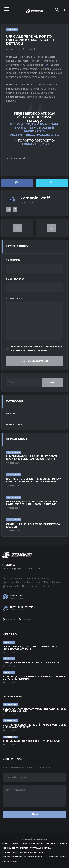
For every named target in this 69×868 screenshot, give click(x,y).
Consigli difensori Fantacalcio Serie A (23, 852)
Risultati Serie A (58, 857)
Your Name (13, 260)
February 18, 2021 (35, 144)
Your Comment (16, 298)
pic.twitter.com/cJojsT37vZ (34, 135)
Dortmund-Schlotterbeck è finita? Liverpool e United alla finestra (33, 480)
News (15, 843)
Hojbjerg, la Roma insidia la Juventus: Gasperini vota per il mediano (34, 678)
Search (52, 382)
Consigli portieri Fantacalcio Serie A (22, 857)
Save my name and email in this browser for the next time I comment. (34, 348)
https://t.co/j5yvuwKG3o (31, 124)
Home (5, 843)
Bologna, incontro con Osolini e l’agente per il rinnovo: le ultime (32, 503)
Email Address (15, 279)
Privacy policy (10, 861)
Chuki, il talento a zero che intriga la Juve (33, 525)
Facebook (9, 619)
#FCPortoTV (35, 131)
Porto (47, 65)
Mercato (12, 413)
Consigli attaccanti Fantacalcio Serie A (45, 843)
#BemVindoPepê (40, 128)
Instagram (25, 619)
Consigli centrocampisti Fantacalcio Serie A (26, 848)
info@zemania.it (18, 598)
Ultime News (14, 424)
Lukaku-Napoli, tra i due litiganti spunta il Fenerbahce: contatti (31, 458)
